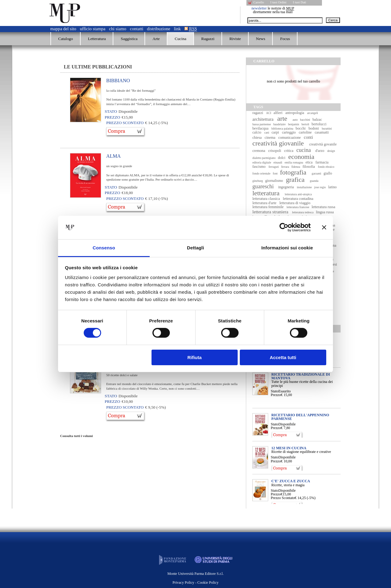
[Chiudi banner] (324, 227)
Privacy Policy (183, 582)
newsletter (259, 8)
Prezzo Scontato (283, 498)
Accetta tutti (283, 357)
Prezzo (276, 395)
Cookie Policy (208, 582)
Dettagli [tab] (195, 248)
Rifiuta (194, 357)
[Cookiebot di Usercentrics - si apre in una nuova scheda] (284, 227)
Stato (274, 391)
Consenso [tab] (104, 248)
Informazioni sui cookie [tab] (287, 248)
